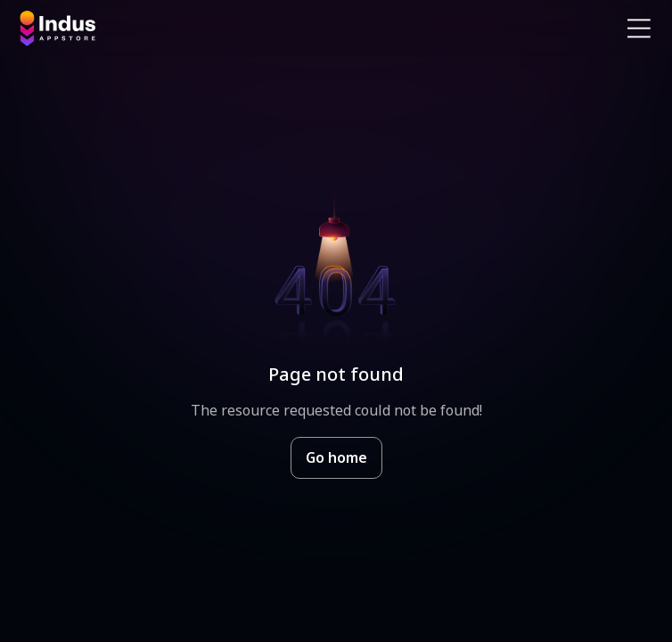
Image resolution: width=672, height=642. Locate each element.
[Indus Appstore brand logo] (171, 29)
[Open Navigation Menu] (639, 29)
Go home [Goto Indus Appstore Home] (336, 457)
